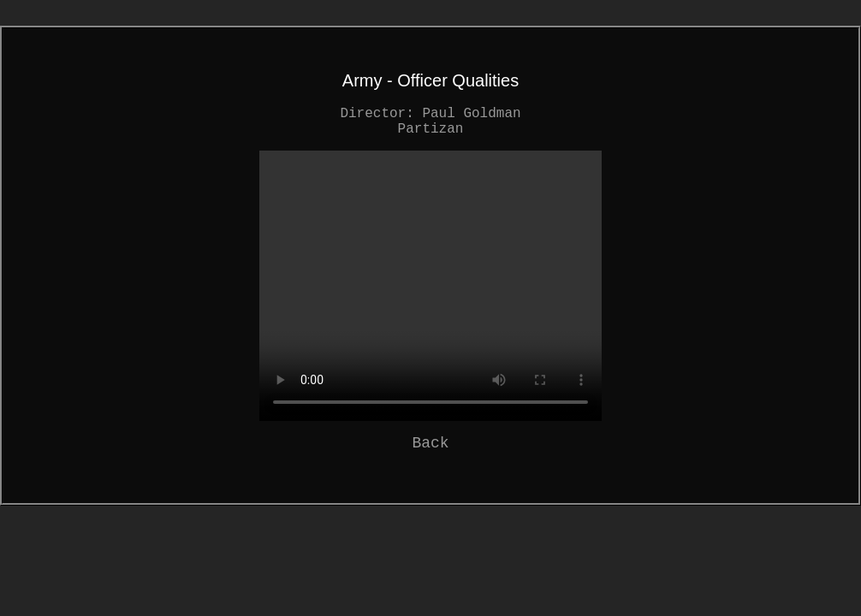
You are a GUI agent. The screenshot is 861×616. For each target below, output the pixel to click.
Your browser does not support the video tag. (430, 286)
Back (430, 443)
